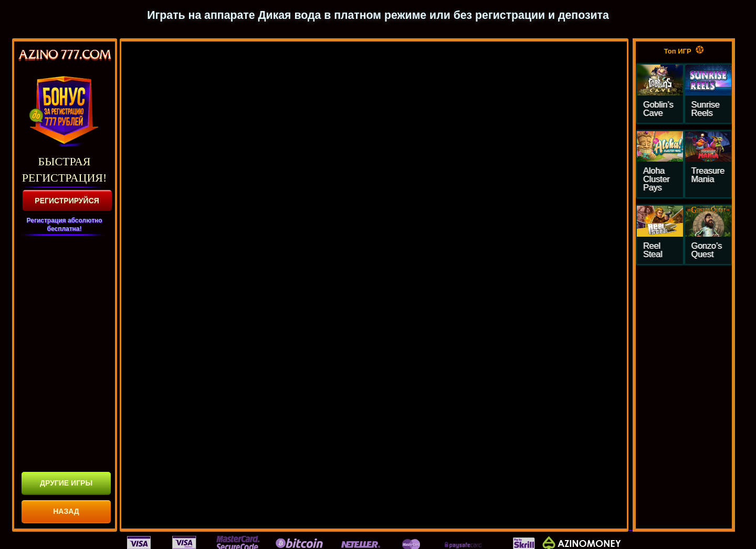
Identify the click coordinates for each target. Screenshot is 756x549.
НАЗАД (66, 511)
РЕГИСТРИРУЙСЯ (67, 200)
